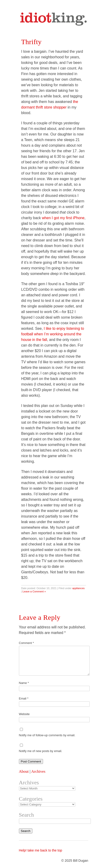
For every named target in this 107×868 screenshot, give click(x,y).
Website (24, 714)
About (24, 771)
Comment (26, 643)
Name (24, 683)
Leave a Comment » (34, 591)
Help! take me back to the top (41, 850)
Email (24, 698)
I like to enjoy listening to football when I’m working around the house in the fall (53, 334)
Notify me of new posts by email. (41, 751)
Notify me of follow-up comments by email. (47, 735)
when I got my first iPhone (63, 218)
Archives (38, 771)
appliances (79, 588)
